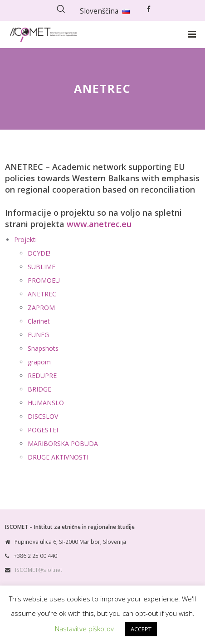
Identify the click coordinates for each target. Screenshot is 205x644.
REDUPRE (42, 375)
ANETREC (42, 294)
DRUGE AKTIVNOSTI (58, 457)
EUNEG (38, 335)
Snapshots (43, 348)
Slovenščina (105, 11)
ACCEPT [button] (141, 629)
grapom (39, 362)
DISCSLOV (43, 416)
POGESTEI (43, 430)
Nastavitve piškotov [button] (84, 629)
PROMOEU (44, 280)
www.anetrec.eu (99, 224)
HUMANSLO (46, 403)
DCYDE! (39, 253)
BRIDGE (39, 389)
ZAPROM (41, 307)
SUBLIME (41, 267)
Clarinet (39, 321)
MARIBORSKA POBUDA (63, 443)
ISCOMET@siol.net (39, 570)
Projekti (25, 240)
